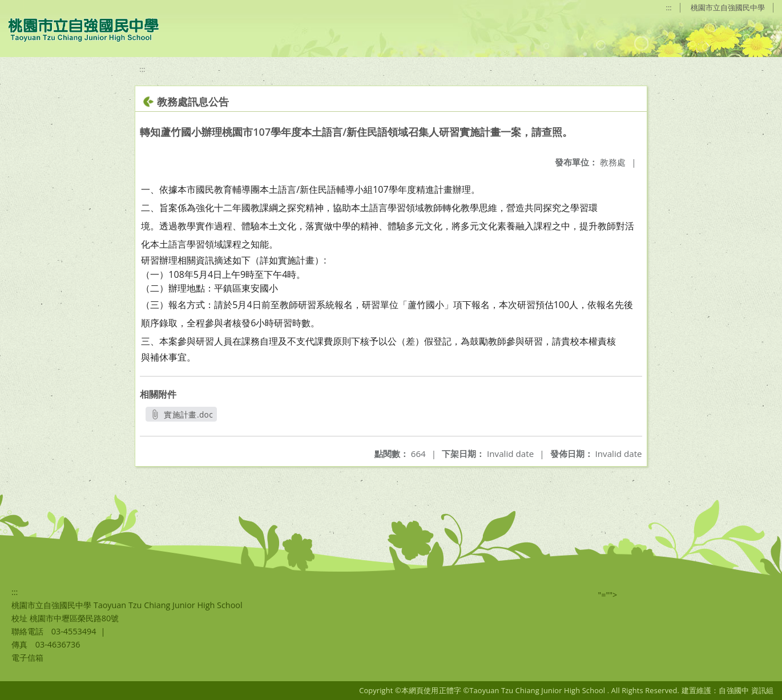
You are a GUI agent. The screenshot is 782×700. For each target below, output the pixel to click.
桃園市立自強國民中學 (728, 7)
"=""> (608, 595)
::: (669, 7)
